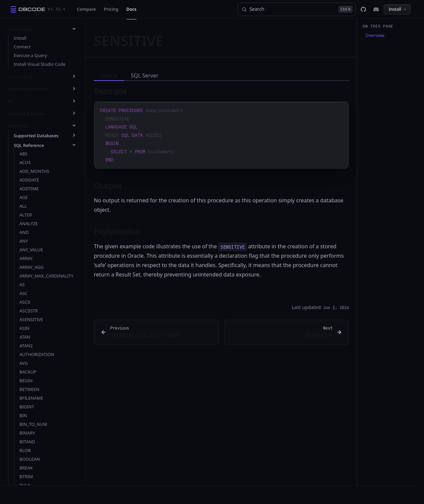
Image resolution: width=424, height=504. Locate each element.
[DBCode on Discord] (376, 9)
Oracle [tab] (109, 75)
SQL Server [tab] (145, 75)
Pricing (111, 9)
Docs (131, 9)
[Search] (297, 9)
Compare (86, 9)
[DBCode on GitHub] (363, 9)
